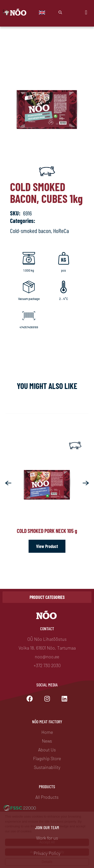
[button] (8, 483)
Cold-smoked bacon (30, 231)
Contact (47, 628)
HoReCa (61, 231)
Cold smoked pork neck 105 (47, 531)
